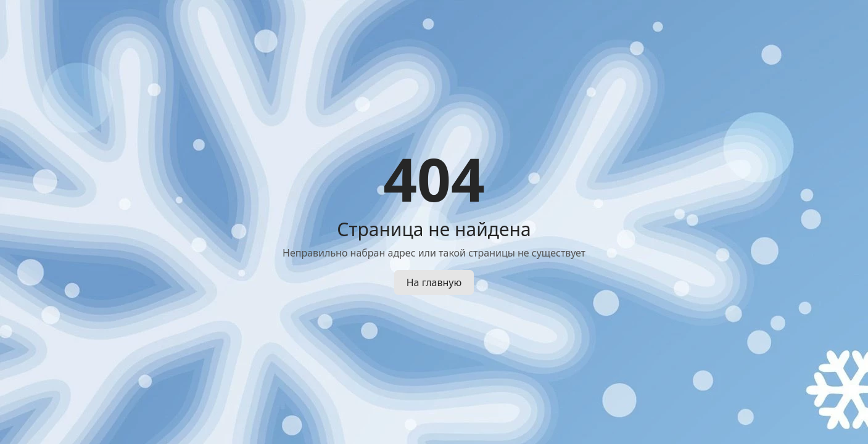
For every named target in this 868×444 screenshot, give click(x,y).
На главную (434, 282)
